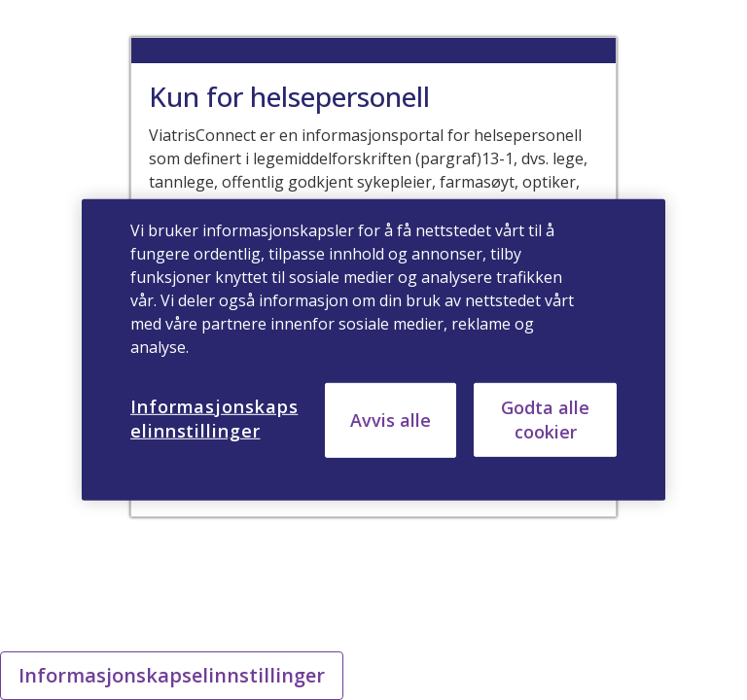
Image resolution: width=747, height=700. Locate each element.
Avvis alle (391, 420)
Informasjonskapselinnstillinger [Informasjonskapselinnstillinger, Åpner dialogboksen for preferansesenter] (214, 419)
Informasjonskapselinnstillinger (172, 675)
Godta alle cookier (545, 420)
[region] (373, 350)
